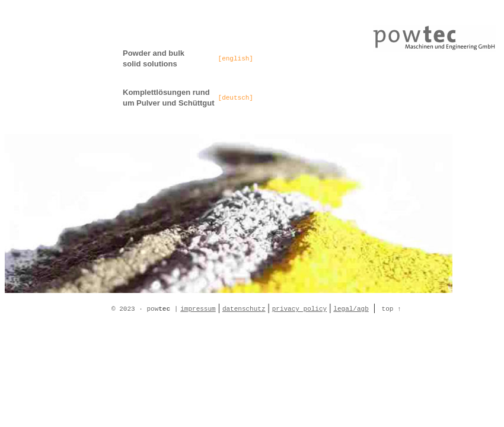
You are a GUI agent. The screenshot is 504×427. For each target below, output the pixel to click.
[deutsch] (236, 98)
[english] (236, 59)
